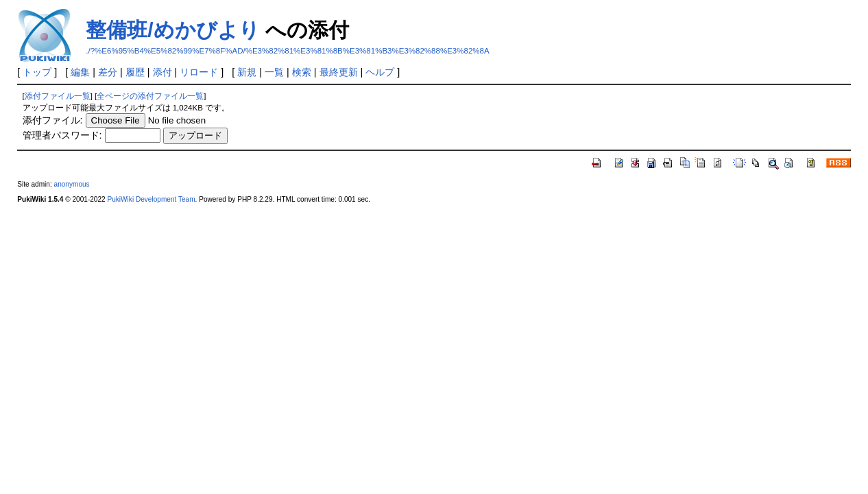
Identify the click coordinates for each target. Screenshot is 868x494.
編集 (80, 72)
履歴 (135, 72)
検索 (302, 72)
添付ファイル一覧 (58, 96)
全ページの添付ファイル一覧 (150, 96)
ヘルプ (380, 72)
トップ (37, 72)
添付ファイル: (53, 120)
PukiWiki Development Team (151, 199)
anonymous (72, 184)
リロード (199, 72)
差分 (108, 72)
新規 (247, 72)
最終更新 (339, 72)
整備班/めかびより (172, 30)
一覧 (274, 72)
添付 (162, 72)
